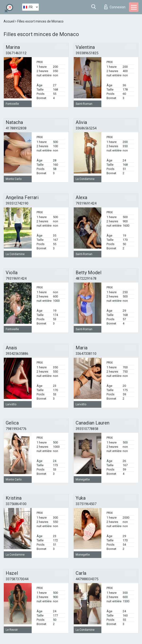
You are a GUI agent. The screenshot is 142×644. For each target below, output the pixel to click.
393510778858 (87, 429)
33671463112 (16, 53)
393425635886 (17, 354)
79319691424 (86, 203)
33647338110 (86, 354)
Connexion (115, 7)
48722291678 (86, 279)
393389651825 (87, 53)
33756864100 (16, 504)
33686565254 (86, 128)
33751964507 (86, 504)
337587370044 (17, 579)
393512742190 (17, 203)
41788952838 (16, 128)
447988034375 (87, 579)
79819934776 (16, 429)
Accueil (9, 21)
